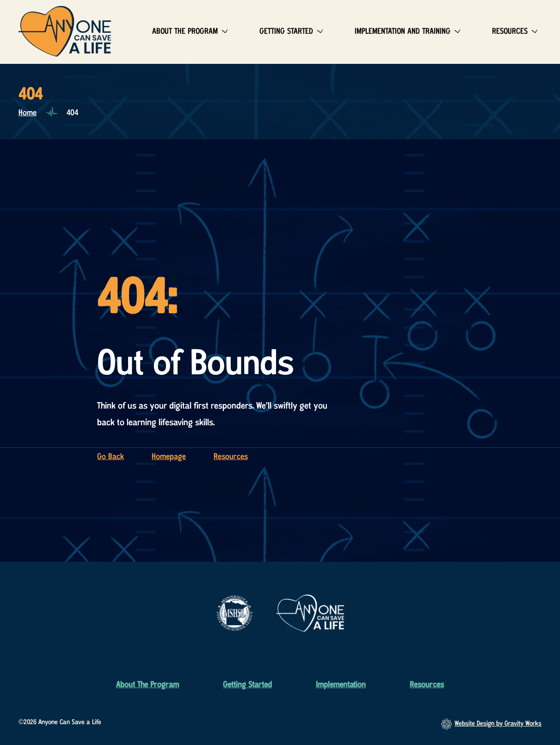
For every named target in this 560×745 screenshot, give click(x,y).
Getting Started (286, 32)
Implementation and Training (403, 32)
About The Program (185, 32)
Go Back (111, 457)
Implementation (341, 685)
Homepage (169, 457)
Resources (510, 32)
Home (28, 113)
